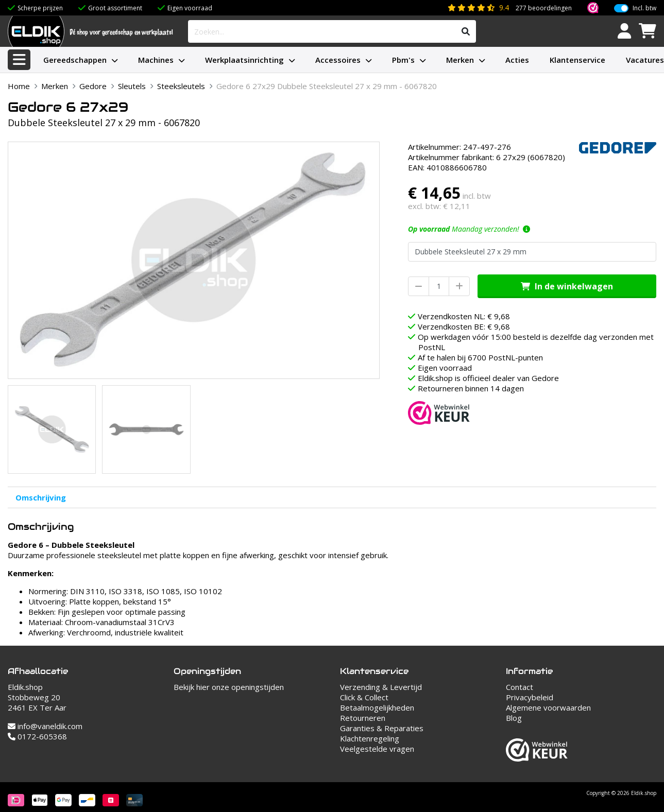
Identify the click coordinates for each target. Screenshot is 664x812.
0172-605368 (37, 736)
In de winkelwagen (567, 286)
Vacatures (645, 60)
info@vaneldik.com (45, 726)
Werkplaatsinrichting (244, 60)
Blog (514, 718)
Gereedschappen (75, 60)
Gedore (93, 86)
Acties (517, 60)
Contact (520, 687)
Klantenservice (577, 60)
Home (19, 86)
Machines (156, 60)
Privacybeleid (530, 697)
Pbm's (403, 60)
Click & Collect (364, 697)
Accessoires (338, 60)
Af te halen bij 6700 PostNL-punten (480, 357)
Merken (460, 60)
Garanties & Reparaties (382, 728)
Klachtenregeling (370, 738)
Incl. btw (644, 8)
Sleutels (132, 86)
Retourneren (363, 718)
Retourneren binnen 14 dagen (471, 388)
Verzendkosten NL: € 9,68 (464, 316)
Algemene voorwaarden (548, 707)
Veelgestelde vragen (377, 749)
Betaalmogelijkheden (377, 707)
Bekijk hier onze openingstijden (229, 687)
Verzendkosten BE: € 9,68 (464, 326)
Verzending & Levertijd (381, 687)
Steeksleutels (181, 86)
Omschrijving (41, 497)
